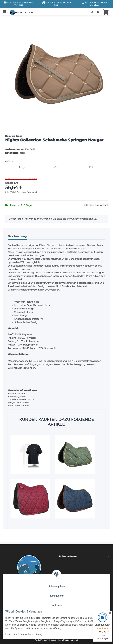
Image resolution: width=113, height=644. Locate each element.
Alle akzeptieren (57, 586)
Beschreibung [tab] (17, 236)
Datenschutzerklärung (31, 634)
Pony (25, 167)
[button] (92, 12)
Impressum (11, 634)
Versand (32, 192)
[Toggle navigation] (4, 10)
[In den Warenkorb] (8, 20)
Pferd (21, 153)
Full (93, 167)
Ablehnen (57, 605)
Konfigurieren (57, 596)
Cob (59, 167)
